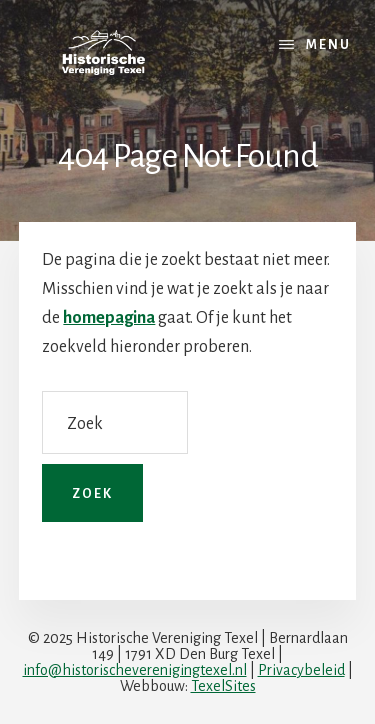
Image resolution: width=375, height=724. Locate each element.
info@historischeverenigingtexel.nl (135, 670)
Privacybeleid (301, 670)
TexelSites (223, 686)
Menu (328, 45)
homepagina (109, 318)
